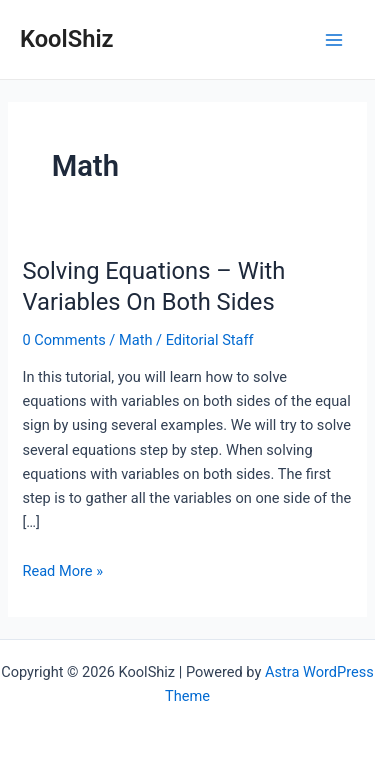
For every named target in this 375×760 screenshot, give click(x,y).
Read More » (62, 571)
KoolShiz (67, 39)
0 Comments (63, 340)
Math (135, 340)
